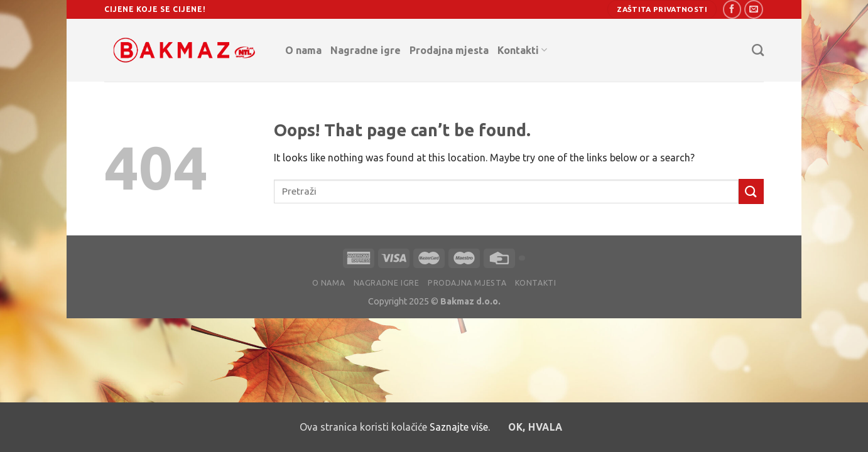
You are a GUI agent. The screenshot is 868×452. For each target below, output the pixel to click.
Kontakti (522, 50)
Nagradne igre (366, 50)
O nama (303, 50)
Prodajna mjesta (449, 50)
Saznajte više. (460, 427)
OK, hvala (535, 427)
